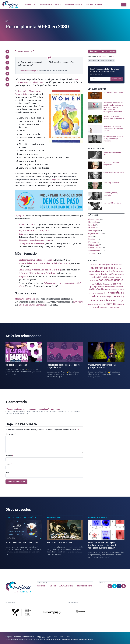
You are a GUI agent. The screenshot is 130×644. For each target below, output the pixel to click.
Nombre (9, 456)
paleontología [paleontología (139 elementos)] (118, 301)
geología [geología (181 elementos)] (93, 287)
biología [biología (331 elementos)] (111, 268)
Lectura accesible (24, 52)
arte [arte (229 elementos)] (111, 264)
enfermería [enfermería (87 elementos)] (111, 277)
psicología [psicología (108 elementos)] (102, 304)
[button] (7, 51)
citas (31, 224)
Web (7, 472)
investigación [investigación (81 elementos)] (100, 293)
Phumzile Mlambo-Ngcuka (29, 71)
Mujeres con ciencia (85, 586)
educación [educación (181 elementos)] (103, 277)
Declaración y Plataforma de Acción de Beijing (40, 270)
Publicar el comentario (16, 482)
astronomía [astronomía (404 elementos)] (99, 268)
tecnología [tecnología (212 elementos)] (103, 307)
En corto (92, 225)
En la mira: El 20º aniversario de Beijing (37, 273)
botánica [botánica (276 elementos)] (114, 271)
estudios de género (107, 61)
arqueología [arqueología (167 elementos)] (104, 264)
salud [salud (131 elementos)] (119, 304)
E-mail (9, 464)
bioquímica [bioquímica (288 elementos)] (102, 271)
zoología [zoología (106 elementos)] (116, 307)
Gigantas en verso (96, 234)
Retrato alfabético (95, 248)
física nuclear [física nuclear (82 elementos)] (108, 284)
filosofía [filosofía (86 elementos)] (94, 284)
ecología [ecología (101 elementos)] (95, 277)
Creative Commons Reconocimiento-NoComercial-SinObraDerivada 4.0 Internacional (65, 639)
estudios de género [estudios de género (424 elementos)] (111, 280)
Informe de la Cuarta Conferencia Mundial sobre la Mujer (44, 263)
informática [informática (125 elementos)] (100, 289)
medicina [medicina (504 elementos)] (95, 296)
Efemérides (93, 222)
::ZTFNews (78, 302)
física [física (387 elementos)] (101, 284)
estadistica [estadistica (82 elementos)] (118, 277)
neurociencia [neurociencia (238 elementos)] (106, 300)
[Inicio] (10, 4)
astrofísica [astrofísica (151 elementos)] (118, 265)
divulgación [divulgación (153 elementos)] (119, 274)
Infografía (23, 277)
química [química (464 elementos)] (111, 304)
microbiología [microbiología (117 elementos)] (106, 297)
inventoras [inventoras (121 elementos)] (92, 293)
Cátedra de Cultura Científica (32, 305)
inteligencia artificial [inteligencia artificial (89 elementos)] (118, 289)
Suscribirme (117, 79)
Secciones (41, 586)
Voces (21, 224)
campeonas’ (45, 230)
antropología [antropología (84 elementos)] (94, 265)
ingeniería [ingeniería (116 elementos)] (108, 289)
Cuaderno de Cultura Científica (21, 517)
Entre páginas (94, 231)
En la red (92, 228)
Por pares (92, 242)
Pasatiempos (94, 239)
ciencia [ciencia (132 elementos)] (97, 274)
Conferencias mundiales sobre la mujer (36, 260)
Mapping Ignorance (98, 517)
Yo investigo (93, 253)
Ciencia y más (94, 219)
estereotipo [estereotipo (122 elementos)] (94, 280)
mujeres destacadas (28, 230)
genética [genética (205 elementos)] (117, 284)
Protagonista (93, 245)
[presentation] (106, 96)
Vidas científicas (95, 251)
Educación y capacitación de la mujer (35, 240)
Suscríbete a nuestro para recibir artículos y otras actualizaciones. (105, 71)
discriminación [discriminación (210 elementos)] (107, 274)
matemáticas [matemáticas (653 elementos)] (114, 292)
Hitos (8, 21)
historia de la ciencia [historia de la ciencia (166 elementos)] (106, 287)
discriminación (94, 61)
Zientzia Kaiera (54, 517)
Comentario (11, 434)
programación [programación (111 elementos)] (93, 304)
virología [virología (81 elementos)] (111, 307)
